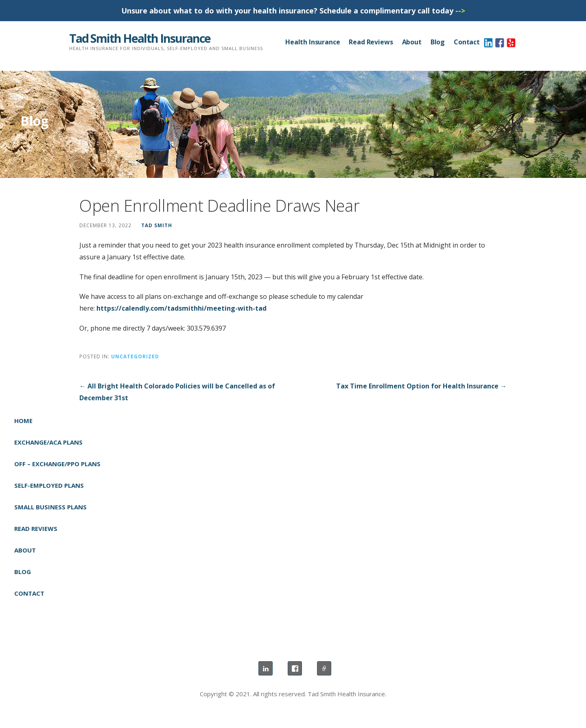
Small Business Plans (50, 507)
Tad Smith (157, 225)
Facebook (295, 668)
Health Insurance (313, 42)
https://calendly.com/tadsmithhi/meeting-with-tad (181, 308)
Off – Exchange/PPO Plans (57, 464)
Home (23, 421)
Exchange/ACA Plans (48, 442)
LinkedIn (266, 668)
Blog (438, 42)
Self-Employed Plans (49, 485)
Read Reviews (371, 42)
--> (460, 11)
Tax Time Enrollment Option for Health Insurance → (421, 386)
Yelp (324, 668)
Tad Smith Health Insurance (140, 38)
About (412, 42)
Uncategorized (135, 356)
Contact (467, 42)
